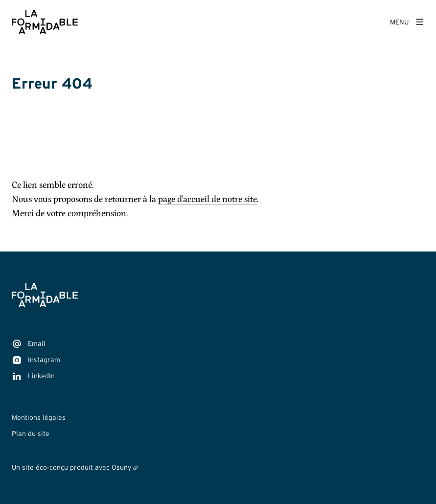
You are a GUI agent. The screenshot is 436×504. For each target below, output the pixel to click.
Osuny (121, 467)
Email (37, 344)
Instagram (44, 360)
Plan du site (31, 434)
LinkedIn (41, 376)
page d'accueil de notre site (207, 199)
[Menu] (407, 22)
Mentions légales (39, 417)
